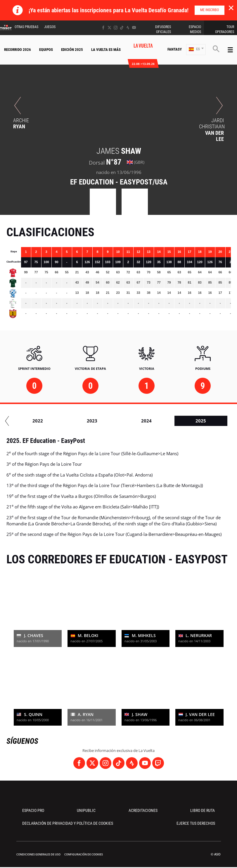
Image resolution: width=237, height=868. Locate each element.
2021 (123, 421)
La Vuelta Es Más (106, 50)
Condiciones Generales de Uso (38, 854)
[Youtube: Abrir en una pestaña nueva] (134, 28)
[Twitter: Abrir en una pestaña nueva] (109, 28)
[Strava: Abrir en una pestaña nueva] (128, 28)
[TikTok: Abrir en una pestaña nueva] (122, 28)
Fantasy (175, 49)
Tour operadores (225, 29)
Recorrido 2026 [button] (18, 50)
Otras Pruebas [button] (26, 27)
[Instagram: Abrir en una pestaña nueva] (116, 28)
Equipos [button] (46, 50)
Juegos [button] (50, 27)
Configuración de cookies (84, 854)
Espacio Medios (195, 29)
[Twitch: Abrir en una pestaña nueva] (158, 763)
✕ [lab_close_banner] (231, 8)
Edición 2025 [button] (72, 50)
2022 (178, 421)
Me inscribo (210, 10)
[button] (196, 50)
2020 (69, 421)
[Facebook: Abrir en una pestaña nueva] (103, 28)
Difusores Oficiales (163, 29)
